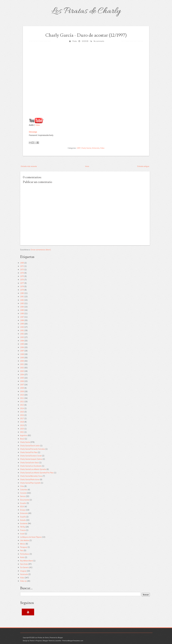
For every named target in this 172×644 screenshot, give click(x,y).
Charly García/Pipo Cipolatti (30, 483)
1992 (22, 334)
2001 (22, 364)
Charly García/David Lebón (30, 446)
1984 (22, 307)
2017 (22, 418)
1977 (22, 283)
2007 (22, 385)
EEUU (22, 506)
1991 (22, 330)
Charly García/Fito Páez (29, 452)
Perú (22, 550)
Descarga (33, 132)
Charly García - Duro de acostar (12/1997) (86, 35)
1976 (22, 280)
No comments (99, 41)
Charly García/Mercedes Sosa (31, 476)
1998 (22, 354)
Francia (23, 530)
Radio (22, 557)
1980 (22, 293)
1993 (22, 337)
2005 (22, 378)
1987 (22, 317)
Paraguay (24, 547)
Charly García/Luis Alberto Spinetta (33, 469)
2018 (22, 422)
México (23, 544)
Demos (23, 496)
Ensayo (23, 510)
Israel (22, 534)
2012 (22, 402)
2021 (22, 432)
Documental (25, 500)
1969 (22, 263)
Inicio (87, 166)
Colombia (24, 490)
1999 (22, 358)
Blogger (60, 638)
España (23, 517)
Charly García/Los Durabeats (31, 466)
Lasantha (58, 641)
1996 (22, 347)
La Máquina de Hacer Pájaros (31, 537)
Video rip (23, 581)
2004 (22, 374)
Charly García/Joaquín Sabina (31, 459)
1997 (79, 148)
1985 (22, 310)
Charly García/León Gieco (29, 463)
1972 (22, 266)
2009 (22, 391)
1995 (22, 344)
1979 (22, 290)
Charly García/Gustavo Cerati (31, 456)
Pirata (75, 41)
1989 (22, 324)
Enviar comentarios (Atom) (41, 250)
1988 (22, 320)
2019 (22, 425)
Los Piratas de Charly (86, 11)
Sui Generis (24, 567)
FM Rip (23, 527)
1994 (22, 341)
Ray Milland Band (26, 561)
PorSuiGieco (25, 554)
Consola (23, 493)
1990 (22, 327)
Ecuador (23, 503)
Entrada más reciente (29, 166)
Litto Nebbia (25, 540)
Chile (22, 486)
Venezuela (24, 574)
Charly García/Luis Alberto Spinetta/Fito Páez (37, 473)
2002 (22, 368)
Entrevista (96, 148)
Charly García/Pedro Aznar (30, 479)
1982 (22, 300)
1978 (22, 286)
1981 (22, 297)
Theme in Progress (36, 641)
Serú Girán (24, 564)
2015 (22, 412)
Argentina (24, 435)
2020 (22, 429)
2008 (22, 388)
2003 (22, 371)
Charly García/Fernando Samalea (33, 449)
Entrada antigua (143, 166)
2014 (22, 408)
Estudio (23, 520)
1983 (22, 303)
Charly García (86, 148)
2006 (22, 381)
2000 (22, 361)
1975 (22, 276)
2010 (22, 395)
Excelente (24, 523)
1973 (22, 270)
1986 (22, 313)
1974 (22, 273)
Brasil (22, 439)
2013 (22, 405)
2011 (22, 398)
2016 (22, 415)
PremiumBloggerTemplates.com (73, 641)
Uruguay (23, 571)
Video (38, 125)
